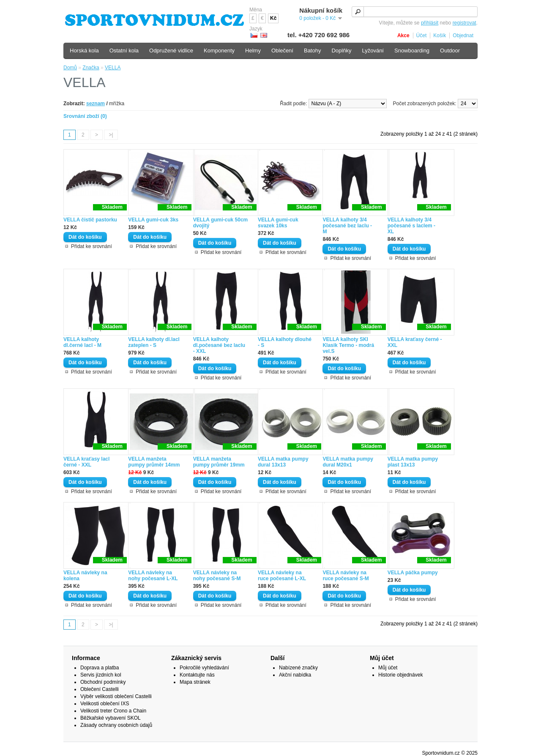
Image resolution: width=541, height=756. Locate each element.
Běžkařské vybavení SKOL (111, 718)
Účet (422, 35)
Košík (440, 35)
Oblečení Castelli (100, 689)
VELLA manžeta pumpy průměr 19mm (219, 462)
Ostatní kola (124, 50)
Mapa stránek (195, 682)
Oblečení (282, 50)
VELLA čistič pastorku (90, 220)
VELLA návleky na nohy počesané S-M (217, 576)
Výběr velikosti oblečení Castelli (116, 696)
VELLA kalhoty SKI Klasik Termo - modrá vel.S (348, 345)
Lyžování (373, 50)
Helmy (253, 50)
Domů (70, 68)
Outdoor (450, 50)
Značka (91, 68)
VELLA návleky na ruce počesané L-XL (282, 576)
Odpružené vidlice (171, 50)
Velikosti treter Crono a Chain (113, 711)
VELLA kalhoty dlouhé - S (285, 342)
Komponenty (219, 50)
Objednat (463, 35)
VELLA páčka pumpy (413, 573)
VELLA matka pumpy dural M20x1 (348, 462)
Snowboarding (412, 50)
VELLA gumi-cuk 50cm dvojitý (221, 223)
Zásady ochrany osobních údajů (116, 725)
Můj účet (388, 668)
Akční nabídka (295, 675)
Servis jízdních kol (101, 675)
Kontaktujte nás (197, 675)
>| (111, 135)
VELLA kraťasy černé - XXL (415, 342)
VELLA (113, 68)
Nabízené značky (298, 668)
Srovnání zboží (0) (85, 116)
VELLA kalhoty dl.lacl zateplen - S (154, 342)
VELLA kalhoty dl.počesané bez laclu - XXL (219, 345)
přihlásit (430, 23)
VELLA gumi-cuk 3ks (153, 220)
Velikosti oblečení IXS (105, 704)
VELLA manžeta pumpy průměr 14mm (154, 462)
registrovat (464, 23)
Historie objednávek (400, 675)
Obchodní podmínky (103, 682)
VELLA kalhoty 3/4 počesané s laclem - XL (411, 226)
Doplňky (341, 50)
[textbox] (415, 12)
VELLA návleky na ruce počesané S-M (346, 576)
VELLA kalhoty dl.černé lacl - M (82, 342)
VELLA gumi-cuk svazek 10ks (278, 223)
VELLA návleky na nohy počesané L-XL (153, 576)
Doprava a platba (100, 668)
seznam (96, 104)
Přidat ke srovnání (92, 246)
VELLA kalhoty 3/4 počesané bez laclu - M (347, 226)
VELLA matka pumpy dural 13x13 (283, 462)
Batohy (312, 50)
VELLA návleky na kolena (85, 576)
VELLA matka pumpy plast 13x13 (413, 462)
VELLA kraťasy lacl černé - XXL (86, 462)
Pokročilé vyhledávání (204, 668)
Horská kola (84, 50)
